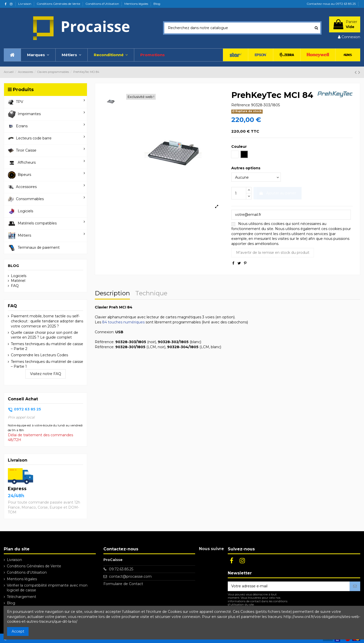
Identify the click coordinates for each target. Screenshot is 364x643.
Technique (151, 294)
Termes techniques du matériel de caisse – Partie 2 (47, 346)
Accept (18, 631)
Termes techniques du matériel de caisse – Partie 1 (47, 364)
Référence (241, 105)
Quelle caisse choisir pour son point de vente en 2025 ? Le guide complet (44, 335)
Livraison (25, 4)
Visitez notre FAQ (46, 374)
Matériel (18, 281)
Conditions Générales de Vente (59, 4)
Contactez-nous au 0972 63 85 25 (331, 4)
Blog (157, 4)
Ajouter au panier (278, 193)
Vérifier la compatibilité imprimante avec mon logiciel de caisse (47, 588)
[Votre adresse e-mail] (289, 586)
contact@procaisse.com (130, 576)
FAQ (15, 286)
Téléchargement (21, 597)
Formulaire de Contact (123, 584)
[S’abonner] (355, 586)
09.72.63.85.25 (121, 569)
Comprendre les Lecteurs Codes (39, 355)
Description (112, 294)
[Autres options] (256, 177)
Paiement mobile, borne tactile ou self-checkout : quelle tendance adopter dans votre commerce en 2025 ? (47, 321)
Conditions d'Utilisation (103, 4)
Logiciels (19, 276)
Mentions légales (137, 4)
